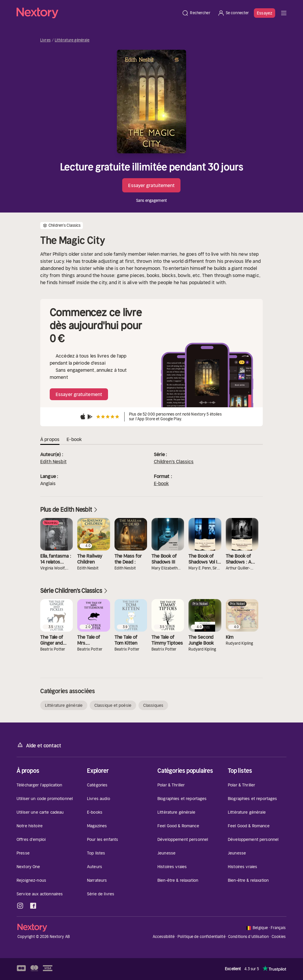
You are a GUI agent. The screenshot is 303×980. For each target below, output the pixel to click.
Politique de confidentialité (202, 937)
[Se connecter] (233, 13)
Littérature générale (72, 40)
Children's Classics (174, 461)
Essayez (265, 13)
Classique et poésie (113, 705)
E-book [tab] (74, 439)
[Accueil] (97, 13)
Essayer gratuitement (151, 185)
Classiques (153, 705)
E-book (161, 483)
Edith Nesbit (53, 461)
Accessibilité (164, 937)
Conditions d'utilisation (248, 937)
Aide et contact (39, 745)
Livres (45, 40)
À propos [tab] (50, 439)
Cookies (279, 937)
